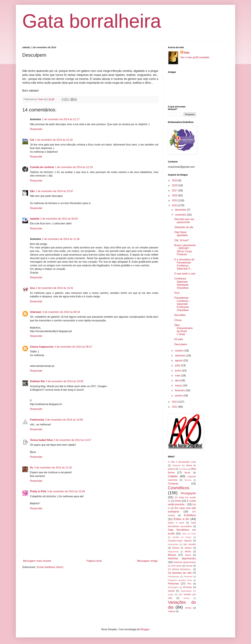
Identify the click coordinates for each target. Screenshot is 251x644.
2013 (175, 402)
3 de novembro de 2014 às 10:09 (64, 420)
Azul (177, 293)
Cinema (188, 480)
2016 (175, 195)
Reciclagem (173, 587)
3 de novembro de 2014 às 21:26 (53, 468)
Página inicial (94, 561)
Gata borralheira (92, 21)
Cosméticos (179, 488)
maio (178, 376)
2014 (175, 205)
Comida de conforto (42, 167)
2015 (175, 200)
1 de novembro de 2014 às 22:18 (54, 140)
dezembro (181, 210)
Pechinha (188, 577)
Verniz (188, 608)
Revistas (188, 587)
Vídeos (172, 611)
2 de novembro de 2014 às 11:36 (61, 239)
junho (178, 371)
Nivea (188, 555)
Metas (188, 551)
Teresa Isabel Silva (41, 440)
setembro (181, 356)
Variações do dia (184, 227)
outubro (180, 351)
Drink (178, 501)
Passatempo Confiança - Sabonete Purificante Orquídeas (182, 304)
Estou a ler (181, 519)
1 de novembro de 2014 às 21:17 (61, 119)
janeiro (179, 396)
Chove (178, 320)
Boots (187, 473)
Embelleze (190, 515)
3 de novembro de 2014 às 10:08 (64, 381)
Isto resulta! (190, 544)
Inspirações (173, 544)
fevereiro (180, 390)
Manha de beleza (182, 548)
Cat (32, 140)
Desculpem (181, 344)
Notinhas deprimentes (182, 558)
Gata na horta (189, 534)
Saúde (171, 591)
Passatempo (174, 577)
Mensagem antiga (147, 561)
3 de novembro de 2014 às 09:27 (73, 347)
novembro (181, 215)
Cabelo (173, 476)
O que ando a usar (185, 274)
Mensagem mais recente (37, 561)
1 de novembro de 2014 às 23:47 (54, 191)
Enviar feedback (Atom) (50, 567)
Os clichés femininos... (180, 569)
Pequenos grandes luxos (180, 580)
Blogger (145, 629)
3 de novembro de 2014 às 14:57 (72, 440)
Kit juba (179, 339)
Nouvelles (180, 315)
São (32, 191)
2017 (175, 191)
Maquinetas (173, 552)
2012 (175, 407)
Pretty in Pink (38, 491)
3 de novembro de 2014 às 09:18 (61, 312)
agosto (179, 360)
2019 (175, 180)
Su (32, 468)
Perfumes (173, 584)
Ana (32, 288)
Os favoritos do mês (180, 573)
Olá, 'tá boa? (182, 240)
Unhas (186, 598)
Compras (173, 484)
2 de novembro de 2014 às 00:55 (59, 219)
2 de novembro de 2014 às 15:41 (55, 288)
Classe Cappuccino (42, 347)
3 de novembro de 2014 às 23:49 (66, 491)
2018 (175, 185)
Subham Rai (37, 381)
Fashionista (37, 420)
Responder (36, 129)
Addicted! (176, 465)
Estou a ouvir (176, 523)
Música (172, 555)
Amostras (183, 469)
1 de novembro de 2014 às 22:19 (74, 167)
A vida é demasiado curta (182, 462)
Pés (189, 584)
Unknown (36, 312)
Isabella (35, 219)
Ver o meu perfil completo (195, 57)
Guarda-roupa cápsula (180, 541)
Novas (189, 566)
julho (178, 365)
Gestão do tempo (182, 537)
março (179, 385)
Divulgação (188, 493)
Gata (186, 53)
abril (178, 380)
